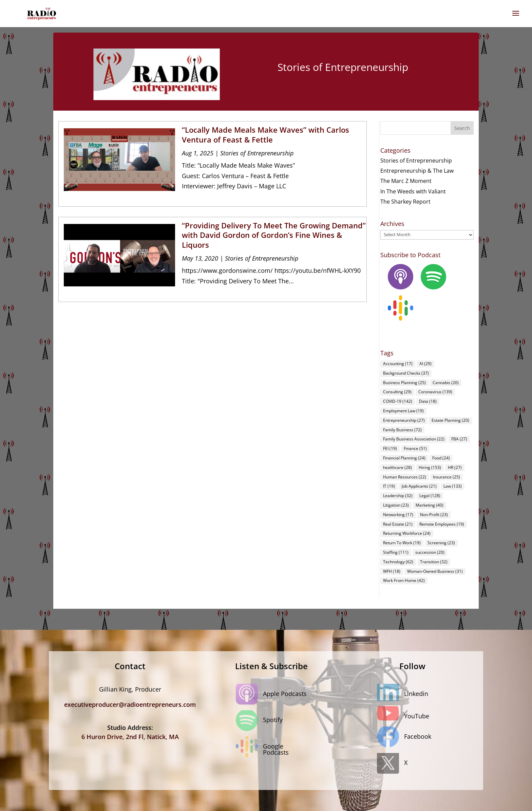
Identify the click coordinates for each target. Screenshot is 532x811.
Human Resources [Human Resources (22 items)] (405, 477)
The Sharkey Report (405, 202)
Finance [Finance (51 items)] (415, 448)
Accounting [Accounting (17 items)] (398, 364)
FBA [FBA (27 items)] (459, 439)
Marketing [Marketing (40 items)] (430, 505)
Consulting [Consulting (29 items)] (397, 392)
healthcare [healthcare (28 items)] (397, 467)
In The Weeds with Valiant (413, 191)
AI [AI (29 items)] (425, 364)
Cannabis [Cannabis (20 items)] (446, 383)
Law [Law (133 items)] (453, 486)
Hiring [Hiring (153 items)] (430, 467)
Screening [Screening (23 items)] (441, 543)
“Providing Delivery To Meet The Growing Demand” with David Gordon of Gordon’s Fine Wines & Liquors (274, 235)
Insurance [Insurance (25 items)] (446, 477)
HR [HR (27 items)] (455, 467)
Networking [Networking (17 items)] (398, 515)
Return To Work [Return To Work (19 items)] (402, 543)
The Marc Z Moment (406, 181)
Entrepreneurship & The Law (417, 171)
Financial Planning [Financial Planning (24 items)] (404, 458)
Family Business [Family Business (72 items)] (402, 430)
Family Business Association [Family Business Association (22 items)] (414, 439)
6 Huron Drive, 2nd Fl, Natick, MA (130, 737)
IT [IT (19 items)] (389, 486)
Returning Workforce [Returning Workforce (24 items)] (407, 533)
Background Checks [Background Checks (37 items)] (406, 373)
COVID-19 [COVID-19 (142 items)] (398, 401)
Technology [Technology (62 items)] (398, 562)
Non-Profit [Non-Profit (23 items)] (434, 515)
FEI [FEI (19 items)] (390, 448)
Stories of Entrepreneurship (257, 153)
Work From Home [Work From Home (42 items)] (404, 580)
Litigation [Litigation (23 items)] (396, 505)
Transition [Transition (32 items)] (434, 562)
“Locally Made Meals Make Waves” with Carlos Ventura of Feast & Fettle (265, 135)
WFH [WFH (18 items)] (392, 571)
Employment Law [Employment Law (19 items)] (403, 411)
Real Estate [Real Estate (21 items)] (398, 524)
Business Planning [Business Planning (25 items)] (404, 383)
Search (462, 128)
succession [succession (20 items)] (430, 552)
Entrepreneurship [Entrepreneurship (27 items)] (404, 420)
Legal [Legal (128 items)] (430, 496)
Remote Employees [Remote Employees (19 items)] (442, 524)
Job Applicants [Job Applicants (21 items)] (419, 486)
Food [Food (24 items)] (441, 458)
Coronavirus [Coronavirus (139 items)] (435, 392)
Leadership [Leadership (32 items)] (398, 496)
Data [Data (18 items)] (428, 401)
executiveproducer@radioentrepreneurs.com (130, 704)
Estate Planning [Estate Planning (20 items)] (450, 420)
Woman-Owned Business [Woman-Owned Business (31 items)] (435, 571)
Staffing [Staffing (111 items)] (396, 552)
